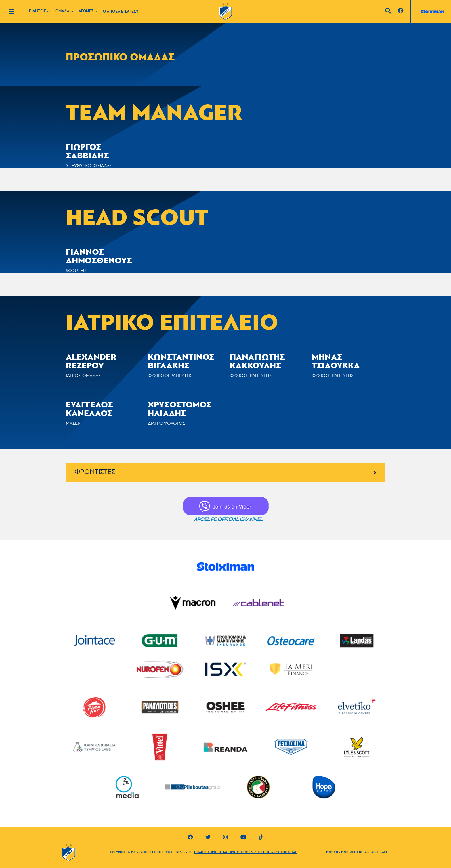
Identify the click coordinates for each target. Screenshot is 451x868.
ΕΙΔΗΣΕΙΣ (38, 11)
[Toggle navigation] (16, 12)
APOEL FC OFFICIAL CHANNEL (228, 520)
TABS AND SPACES (376, 852)
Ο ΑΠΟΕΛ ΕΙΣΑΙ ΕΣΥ (121, 12)
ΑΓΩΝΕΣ (86, 11)
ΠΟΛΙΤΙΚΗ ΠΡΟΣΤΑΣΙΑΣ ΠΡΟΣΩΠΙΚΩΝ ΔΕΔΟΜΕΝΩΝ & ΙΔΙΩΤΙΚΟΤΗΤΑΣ (245, 852)
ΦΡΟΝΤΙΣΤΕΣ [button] (225, 472)
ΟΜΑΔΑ (62, 11)
